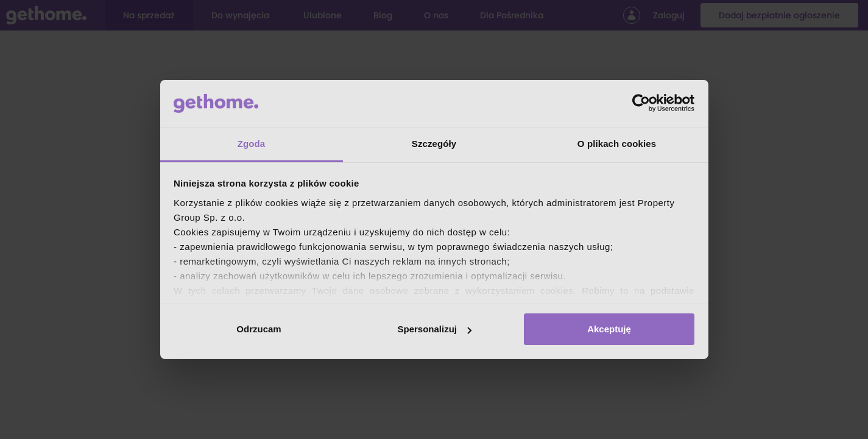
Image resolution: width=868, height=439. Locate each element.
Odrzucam (259, 329)
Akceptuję (609, 329)
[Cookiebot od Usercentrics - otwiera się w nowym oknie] (641, 103)
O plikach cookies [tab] (617, 144)
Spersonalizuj (434, 329)
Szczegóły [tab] (434, 144)
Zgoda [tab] (252, 144)
